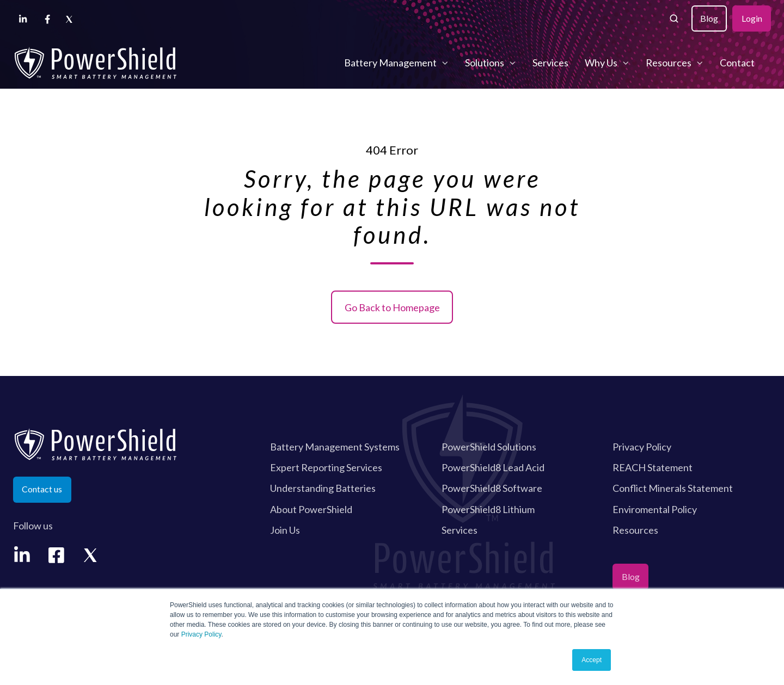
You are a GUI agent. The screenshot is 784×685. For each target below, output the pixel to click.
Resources (669, 63)
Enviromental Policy (655, 509)
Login (752, 18)
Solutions (485, 63)
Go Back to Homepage (392, 307)
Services (550, 63)
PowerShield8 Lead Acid (493, 467)
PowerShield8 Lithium (488, 509)
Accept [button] (592, 660)
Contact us (42, 489)
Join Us (285, 530)
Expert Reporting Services (326, 467)
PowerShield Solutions (489, 447)
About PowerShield (311, 509)
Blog (709, 18)
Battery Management (390, 63)
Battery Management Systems (335, 447)
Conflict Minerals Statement (673, 488)
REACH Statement (653, 467)
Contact (737, 63)
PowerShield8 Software (492, 488)
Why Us (601, 63)
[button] (674, 18)
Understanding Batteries (323, 488)
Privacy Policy (201, 634)
